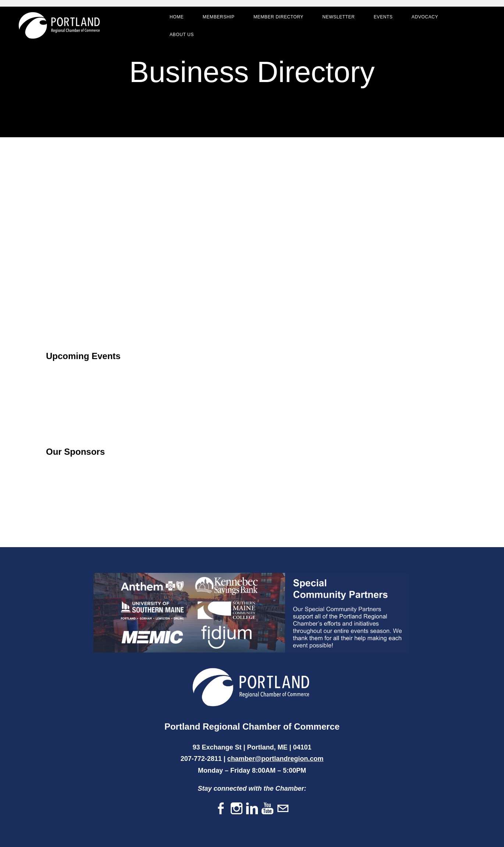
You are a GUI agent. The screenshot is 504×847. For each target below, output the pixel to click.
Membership (219, 17)
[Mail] (283, 809)
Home (177, 17)
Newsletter (338, 17)
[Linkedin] (252, 809)
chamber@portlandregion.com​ (276, 759)
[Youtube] (267, 809)
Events (383, 17)
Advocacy (425, 17)
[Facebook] (221, 809)
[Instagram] (237, 809)
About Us (182, 35)
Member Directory (278, 17)
